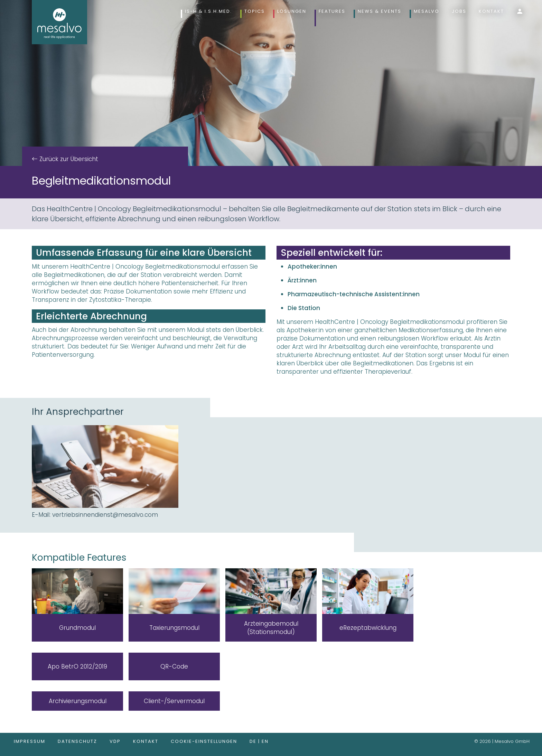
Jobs (459, 11)
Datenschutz (77, 741)
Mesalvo (427, 11)
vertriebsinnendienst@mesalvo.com (105, 515)
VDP (115, 741)
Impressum (30, 741)
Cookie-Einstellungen (204, 741)
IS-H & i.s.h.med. (208, 11)
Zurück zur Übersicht (68, 159)
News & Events (380, 11)
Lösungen (292, 11)
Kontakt (491, 11)
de (254, 741)
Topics (255, 11)
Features (332, 11)
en (265, 741)
